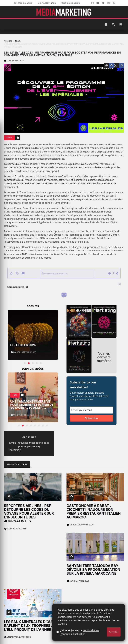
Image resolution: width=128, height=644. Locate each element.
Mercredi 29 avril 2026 (80, 500)
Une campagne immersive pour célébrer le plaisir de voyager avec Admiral (32, 405)
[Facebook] (92, 3)
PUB (15, 395)
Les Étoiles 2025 (23, 345)
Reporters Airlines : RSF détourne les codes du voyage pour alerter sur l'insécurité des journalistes (29, 513)
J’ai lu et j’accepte (87, 632)
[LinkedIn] (103, 3)
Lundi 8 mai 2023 (14, 61)
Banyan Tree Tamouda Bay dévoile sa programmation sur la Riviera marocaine (93, 520)
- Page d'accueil (13, 638)
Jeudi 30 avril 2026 (15, 529)
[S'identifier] (106, 24)
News (18, 41)
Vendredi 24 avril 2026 (17, 563)
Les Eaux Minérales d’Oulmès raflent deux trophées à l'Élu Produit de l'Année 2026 (33, 552)
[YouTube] (98, 3)
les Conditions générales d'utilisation (87, 632)
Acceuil (8, 41)
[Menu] (121, 24)
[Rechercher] (113, 24)
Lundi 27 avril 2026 (78, 532)
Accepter (114, 632)
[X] (114, 3)
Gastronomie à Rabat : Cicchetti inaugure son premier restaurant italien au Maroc (94, 487)
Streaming (15, 450)
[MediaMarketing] (64, 12)
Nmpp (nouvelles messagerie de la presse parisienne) (29, 444)
